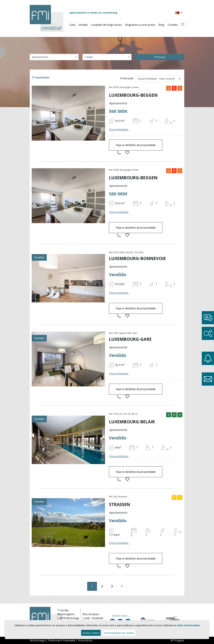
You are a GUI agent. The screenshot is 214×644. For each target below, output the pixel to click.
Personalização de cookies (119, 633)
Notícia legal (37, 640)
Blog (161, 25)
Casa (72, 25)
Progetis (179, 640)
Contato (173, 25)
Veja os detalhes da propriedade (136, 145)
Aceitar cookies (91, 633)
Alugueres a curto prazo (140, 25)
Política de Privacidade (62, 640)
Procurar (160, 57)
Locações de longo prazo (106, 25)
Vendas (83, 25)
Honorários (85, 640)
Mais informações (189, 625)
